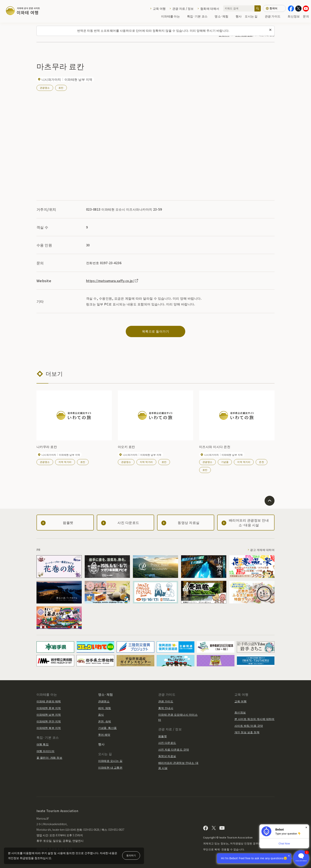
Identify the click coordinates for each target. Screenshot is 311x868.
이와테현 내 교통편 (110, 767)
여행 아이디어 (45, 751)
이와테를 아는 (172, 16)
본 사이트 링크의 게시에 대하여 (254, 719)
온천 (262, 462)
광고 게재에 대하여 (262, 550)
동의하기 (131, 855)
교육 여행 (159, 8)
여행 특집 (43, 744)
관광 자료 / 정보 (183, 8)
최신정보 (294, 16)
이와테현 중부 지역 (49, 708)
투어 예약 (104, 735)
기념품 (225, 462)
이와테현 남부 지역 (49, 715)
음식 (101, 715)
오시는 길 (253, 16)
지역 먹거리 (65, 462)
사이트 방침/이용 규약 (249, 726)
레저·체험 (105, 708)
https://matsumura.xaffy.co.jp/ (112, 281)
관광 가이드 (275, 16)
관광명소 (45, 88)
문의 (306, 16)
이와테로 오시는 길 (110, 761)
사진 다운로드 (167, 743)
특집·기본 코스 (199, 16)
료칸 (61, 88)
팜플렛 (163, 736)
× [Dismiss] (306, 827)
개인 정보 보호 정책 (247, 732)
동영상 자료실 (167, 756)
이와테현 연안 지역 (49, 721)
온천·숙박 (105, 721)
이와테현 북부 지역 (49, 728)
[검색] (258, 8)
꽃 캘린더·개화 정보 (49, 758)
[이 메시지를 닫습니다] (270, 30)
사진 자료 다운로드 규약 (174, 749)
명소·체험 (223, 16)
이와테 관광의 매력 (49, 701)
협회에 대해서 (210, 8)
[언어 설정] (274, 8)
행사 (239, 16)
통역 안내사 (166, 708)
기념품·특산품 (108, 728)
